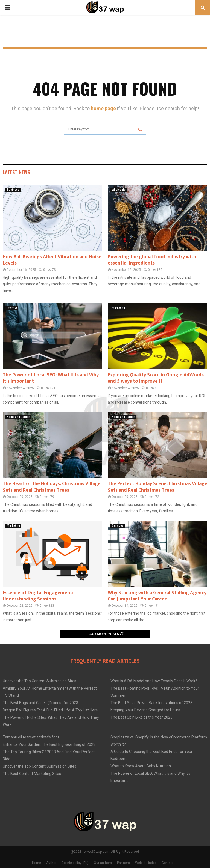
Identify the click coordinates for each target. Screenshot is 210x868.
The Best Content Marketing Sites (32, 774)
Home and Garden (18, 417)
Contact (168, 863)
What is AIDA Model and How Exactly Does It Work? (154, 681)
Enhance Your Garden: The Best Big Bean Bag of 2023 (49, 744)
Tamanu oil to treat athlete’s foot (31, 737)
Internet (12, 308)
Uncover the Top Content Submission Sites (40, 681)
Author (51, 863)
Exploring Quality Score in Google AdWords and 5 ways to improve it (156, 378)
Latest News (16, 172)
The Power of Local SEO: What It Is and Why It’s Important (51, 378)
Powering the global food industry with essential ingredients (152, 260)
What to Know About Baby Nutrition (141, 766)
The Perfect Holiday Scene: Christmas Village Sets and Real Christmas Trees (157, 487)
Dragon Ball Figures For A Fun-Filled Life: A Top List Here (50, 710)
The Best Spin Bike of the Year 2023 (142, 717)
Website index (146, 863)
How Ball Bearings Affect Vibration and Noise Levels (52, 260)
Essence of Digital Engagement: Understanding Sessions (38, 596)
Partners (123, 863)
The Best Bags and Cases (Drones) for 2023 (40, 703)
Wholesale (119, 190)
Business (13, 190)
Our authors (103, 863)
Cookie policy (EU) (75, 863)
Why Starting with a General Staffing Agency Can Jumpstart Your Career (157, 596)
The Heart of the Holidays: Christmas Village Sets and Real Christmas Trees (52, 487)
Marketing (118, 308)
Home (37, 863)
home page (103, 108)
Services (118, 526)
